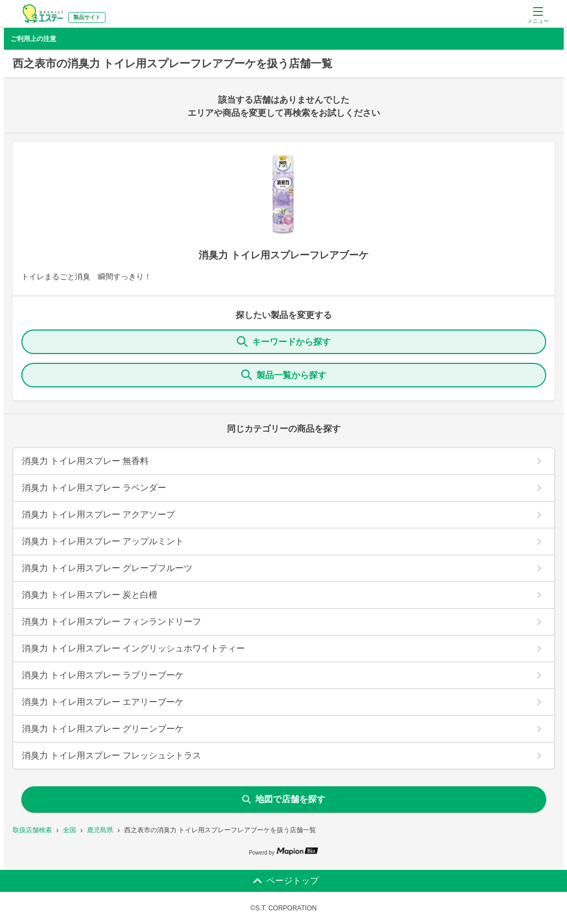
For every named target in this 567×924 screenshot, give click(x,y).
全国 (69, 830)
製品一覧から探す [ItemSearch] (284, 375)
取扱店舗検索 (32, 830)
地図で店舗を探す (284, 799)
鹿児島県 (100, 830)
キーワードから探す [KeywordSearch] (284, 342)
